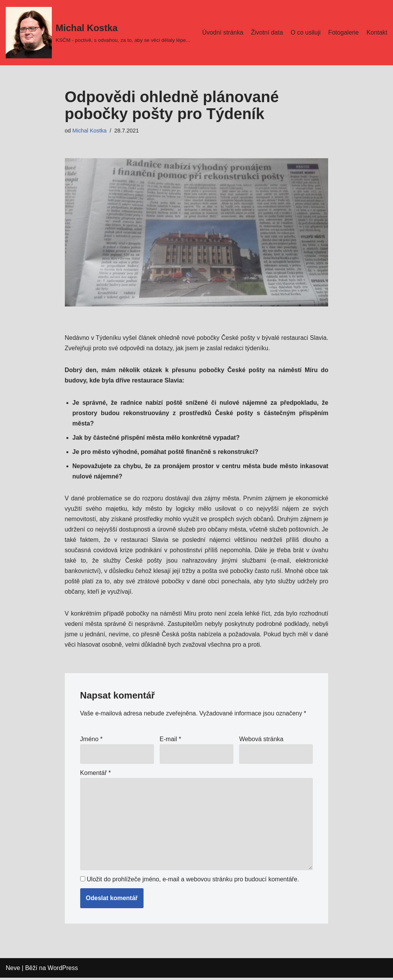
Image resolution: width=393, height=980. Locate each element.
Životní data (267, 27)
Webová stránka (261, 740)
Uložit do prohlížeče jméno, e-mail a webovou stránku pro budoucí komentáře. (193, 882)
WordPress (63, 970)
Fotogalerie (343, 27)
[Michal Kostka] (98, 33)
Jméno (92, 740)
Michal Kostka (90, 131)
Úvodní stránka (222, 27)
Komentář (96, 774)
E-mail (170, 740)
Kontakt (212, 37)
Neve (13, 970)
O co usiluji (305, 27)
